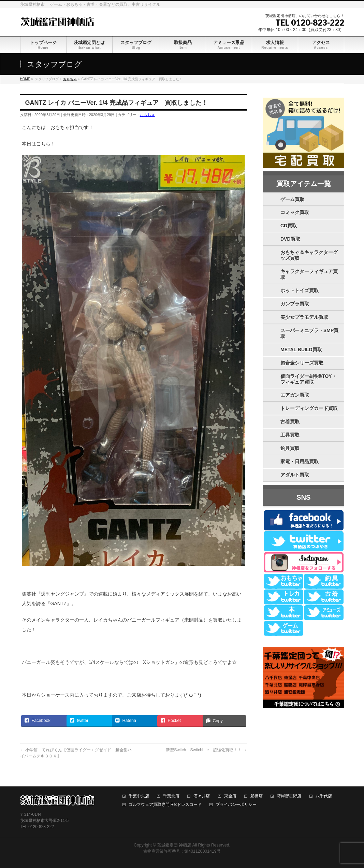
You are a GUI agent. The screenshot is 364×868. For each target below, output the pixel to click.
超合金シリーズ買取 (302, 363)
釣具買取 (290, 448)
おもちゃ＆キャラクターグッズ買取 (309, 255)
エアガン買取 (295, 395)
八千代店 (324, 796)
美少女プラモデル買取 (304, 317)
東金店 (230, 796)
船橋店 (257, 796)
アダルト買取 (295, 475)
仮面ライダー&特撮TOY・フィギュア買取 (309, 379)
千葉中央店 (139, 796)
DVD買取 (290, 239)
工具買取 (290, 435)
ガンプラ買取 (295, 304)
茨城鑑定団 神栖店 (174, 845)
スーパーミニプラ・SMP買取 (309, 333)
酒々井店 (202, 796)
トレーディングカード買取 (309, 408)
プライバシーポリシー (236, 805)
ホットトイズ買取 (300, 290)
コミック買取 (295, 212)
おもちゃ (147, 115)
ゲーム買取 (292, 199)
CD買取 (289, 226)
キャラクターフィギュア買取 (309, 274)
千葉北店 (171, 796)
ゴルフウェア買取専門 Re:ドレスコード (165, 805)
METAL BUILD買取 (301, 350)
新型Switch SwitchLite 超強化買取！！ (206, 750)
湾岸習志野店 (289, 796)
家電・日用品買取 (300, 461)
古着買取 (290, 422)
